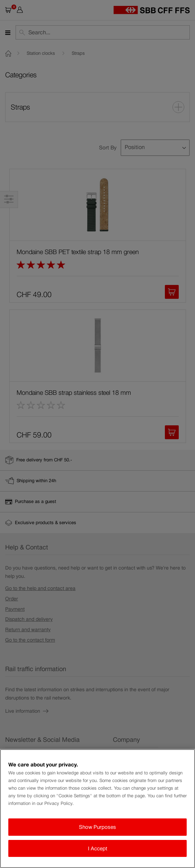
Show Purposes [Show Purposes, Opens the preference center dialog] (97, 827)
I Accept (98, 848)
